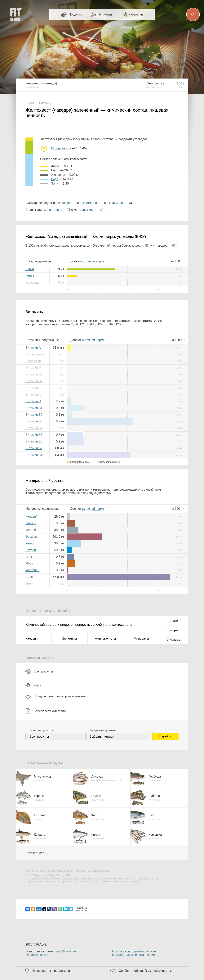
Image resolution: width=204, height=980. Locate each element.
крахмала (116, 203)
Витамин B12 (35, 455)
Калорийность (61, 148)
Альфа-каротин (36, 361)
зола (55, 184)
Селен (30, 577)
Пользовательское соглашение (133, 955)
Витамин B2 (34, 415)
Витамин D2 (34, 374)
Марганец (32, 570)
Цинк (29, 557)
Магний (31, 530)
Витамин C (33, 401)
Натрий (31, 550)
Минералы (141, 638)
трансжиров (87, 210)
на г (177, 261)
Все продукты (39, 671)
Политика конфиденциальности (133, 951)
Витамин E (33, 388)
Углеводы (32, 283)
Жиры (30, 276)
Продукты (76, 14)
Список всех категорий (46, 711)
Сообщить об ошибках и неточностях (145, 971)
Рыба (33, 685)
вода (55, 179)
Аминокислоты (105, 638)
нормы (94, 261)
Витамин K (33, 395)
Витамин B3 (34, 421)
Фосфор (31, 537)
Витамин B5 (34, 435)
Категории (136, 14)
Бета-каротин (35, 354)
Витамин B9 (34, 448)
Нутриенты (106, 14)
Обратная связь (37, 955)
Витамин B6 (34, 441)
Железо (31, 523)
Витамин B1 (34, 408)
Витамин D (33, 368)
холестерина (53, 210)
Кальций (31, 517)
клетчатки (90, 203)
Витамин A (33, 348)
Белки (30, 269)
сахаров (67, 203)
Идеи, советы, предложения (52, 971)
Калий (30, 543)
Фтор (29, 584)
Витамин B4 (34, 428)
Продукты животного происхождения (55, 696)
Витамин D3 (34, 381)
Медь (29, 563)
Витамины (69, 638)
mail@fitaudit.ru (65, 951)
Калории (31, 638)
